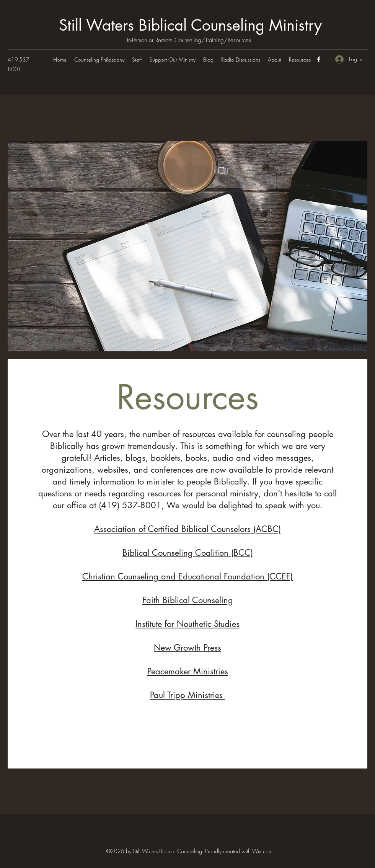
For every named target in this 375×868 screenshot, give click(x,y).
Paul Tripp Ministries (188, 695)
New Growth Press (187, 648)
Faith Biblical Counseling (188, 600)
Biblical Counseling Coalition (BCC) (188, 553)
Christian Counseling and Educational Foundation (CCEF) (187, 576)
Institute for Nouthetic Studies (187, 624)
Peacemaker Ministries (188, 671)
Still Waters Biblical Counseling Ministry (190, 25)
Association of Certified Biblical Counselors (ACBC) (187, 529)
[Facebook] (319, 59)
